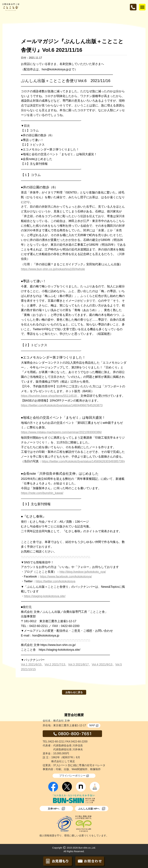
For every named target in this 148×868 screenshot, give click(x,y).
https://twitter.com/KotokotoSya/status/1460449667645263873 (62, 405)
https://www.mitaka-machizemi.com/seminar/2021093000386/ (61, 432)
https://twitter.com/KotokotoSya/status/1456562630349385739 (82, 461)
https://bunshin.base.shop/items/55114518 (49, 396)
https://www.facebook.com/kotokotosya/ (66, 577)
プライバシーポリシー (74, 776)
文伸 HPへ (56, 809)
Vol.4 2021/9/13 (102, 665)
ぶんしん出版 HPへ (92, 809)
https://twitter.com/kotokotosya (55, 581)
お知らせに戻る (74, 692)
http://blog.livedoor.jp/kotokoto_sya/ (83, 572)
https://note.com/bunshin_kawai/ (42, 493)
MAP (94, 725)
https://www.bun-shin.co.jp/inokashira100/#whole (53, 269)
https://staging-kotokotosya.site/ (45, 596)
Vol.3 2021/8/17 (78, 665)
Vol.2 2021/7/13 (55, 665)
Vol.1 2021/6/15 (31, 665)
